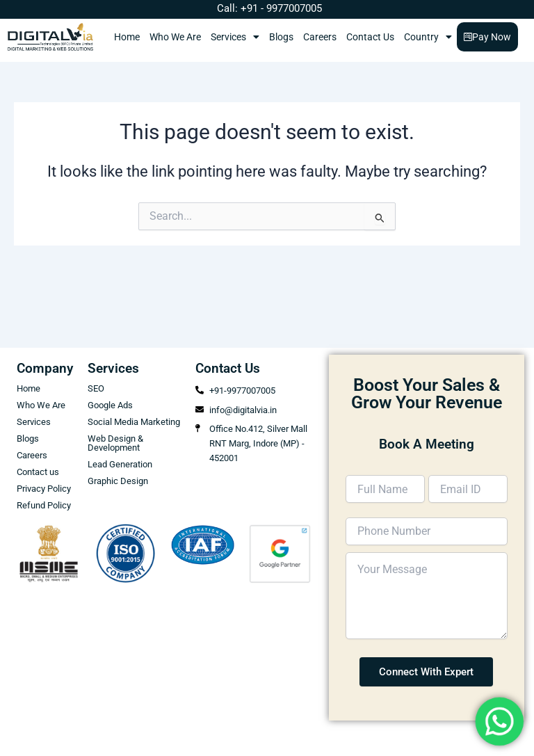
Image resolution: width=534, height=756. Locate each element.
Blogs (281, 37)
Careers (320, 37)
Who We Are (175, 37)
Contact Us (370, 37)
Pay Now (487, 37)
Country (428, 37)
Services (235, 37)
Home (127, 37)
